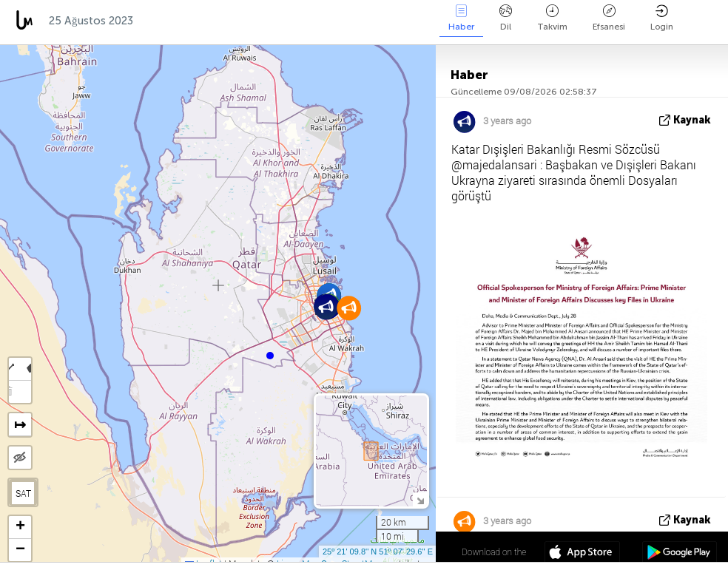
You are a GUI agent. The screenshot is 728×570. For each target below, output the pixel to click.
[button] (270, 356)
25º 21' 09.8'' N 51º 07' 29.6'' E (378, 552)
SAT (23, 493)
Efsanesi (609, 18)
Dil (506, 18)
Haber (461, 18)
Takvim (552, 18)
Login (662, 18)
